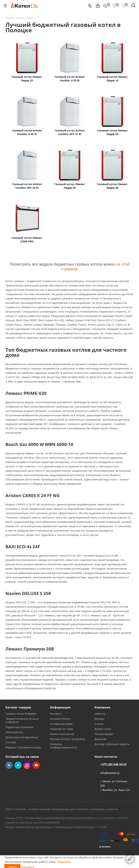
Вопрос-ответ (103, 729)
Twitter (18, 765)
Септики (11, 742)
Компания (102, 707)
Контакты (56, 714)
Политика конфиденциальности (64, 746)
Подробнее (64, 862)
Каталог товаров (18, 707)
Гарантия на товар (62, 729)
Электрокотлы (14, 732)
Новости (100, 714)
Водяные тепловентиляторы (23, 747)
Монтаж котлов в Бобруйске (68, 739)
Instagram (27, 765)
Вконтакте (9, 765)
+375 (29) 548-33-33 (113, 764)
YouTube (36, 765)
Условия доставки (61, 724)
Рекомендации (104, 734)
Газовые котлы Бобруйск (21, 714)
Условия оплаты (60, 719)
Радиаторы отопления (19, 727)
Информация (60, 707)
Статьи (99, 724)
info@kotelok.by (110, 773)
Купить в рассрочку (62, 734)
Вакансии (100, 739)
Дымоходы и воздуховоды (22, 737)
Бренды (99, 719)
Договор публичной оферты (112, 744)
